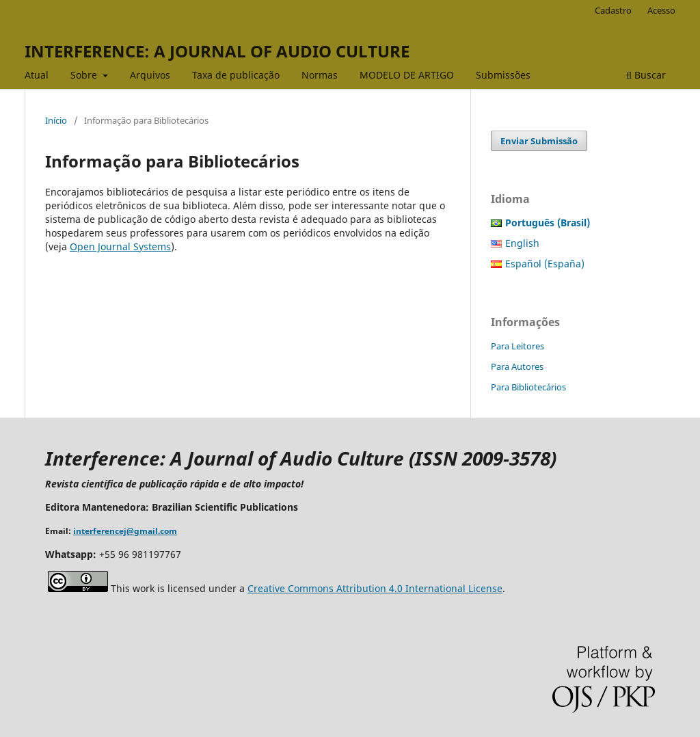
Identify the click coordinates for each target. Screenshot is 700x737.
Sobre (85, 75)
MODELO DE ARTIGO (407, 75)
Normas (320, 75)
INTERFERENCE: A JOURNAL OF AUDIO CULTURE (217, 51)
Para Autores (517, 366)
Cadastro (613, 10)
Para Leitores (517, 346)
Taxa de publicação (236, 75)
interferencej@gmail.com (125, 531)
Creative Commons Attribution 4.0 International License (375, 588)
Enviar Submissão (539, 141)
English (522, 243)
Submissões (503, 75)
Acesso (661, 10)
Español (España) (545, 264)
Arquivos (150, 75)
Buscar (646, 75)
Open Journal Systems (120, 246)
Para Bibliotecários (528, 387)
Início (56, 120)
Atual (37, 75)
